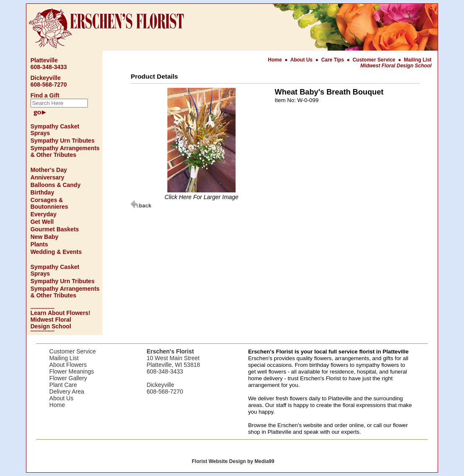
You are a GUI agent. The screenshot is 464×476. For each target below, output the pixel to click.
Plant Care (63, 385)
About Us (302, 60)
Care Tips (333, 60)
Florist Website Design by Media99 (233, 461)
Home (276, 60)
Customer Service (374, 60)
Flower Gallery (68, 378)
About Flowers (68, 365)
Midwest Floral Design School (396, 66)
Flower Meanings (72, 371)
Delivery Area (67, 392)
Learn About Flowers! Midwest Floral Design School (60, 320)
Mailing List (418, 60)
